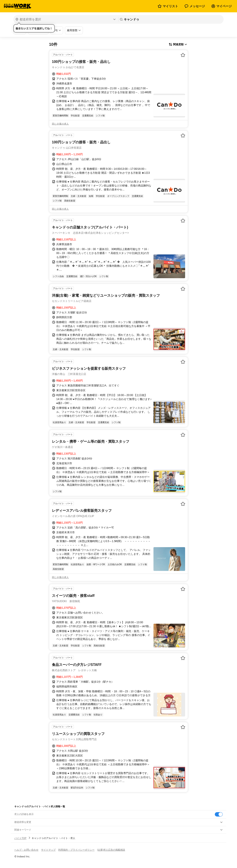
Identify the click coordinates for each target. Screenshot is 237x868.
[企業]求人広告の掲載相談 (111, 850)
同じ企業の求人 (60, 124)
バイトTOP (20, 838)
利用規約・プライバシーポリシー (76, 850)
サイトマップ (48, 850)
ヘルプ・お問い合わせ (26, 850)
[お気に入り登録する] (183, 55)
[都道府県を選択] (65, 19)
